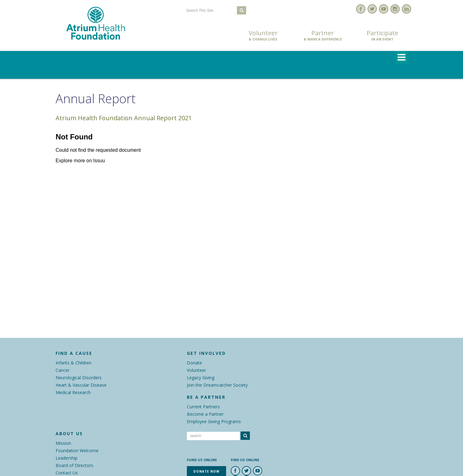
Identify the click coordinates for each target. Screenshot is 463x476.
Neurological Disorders (79, 378)
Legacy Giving (201, 378)
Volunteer (263, 36)
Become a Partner (205, 414)
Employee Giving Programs (214, 421)
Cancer (63, 370)
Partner (323, 36)
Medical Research (73, 392)
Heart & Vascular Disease (81, 385)
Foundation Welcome (77, 450)
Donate (194, 363)
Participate (382, 36)
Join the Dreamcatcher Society (217, 385)
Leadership (67, 458)
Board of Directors (74, 465)
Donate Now (203, 36)
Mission (63, 443)
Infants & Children (74, 363)
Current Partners (203, 407)
